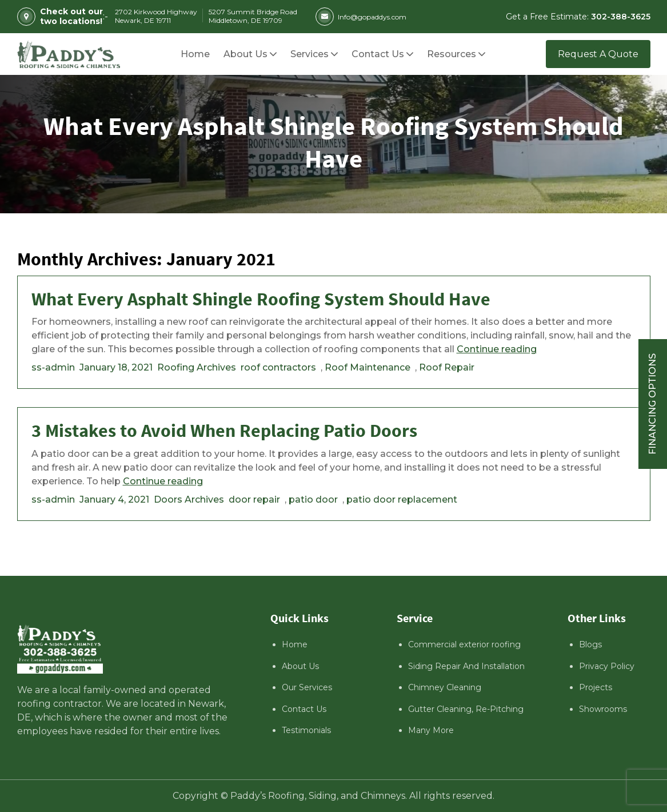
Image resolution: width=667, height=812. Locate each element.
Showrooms (603, 709)
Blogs (590, 644)
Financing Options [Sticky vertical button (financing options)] (652, 404)
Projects (596, 687)
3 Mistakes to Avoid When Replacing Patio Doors (224, 431)
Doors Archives (189, 499)
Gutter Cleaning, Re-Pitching (466, 709)
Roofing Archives (197, 367)
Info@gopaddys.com (361, 17)
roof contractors (278, 367)
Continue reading (497, 349)
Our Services (307, 687)
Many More (431, 730)
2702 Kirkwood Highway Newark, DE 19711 (156, 16)
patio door (313, 499)
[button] (452, 54)
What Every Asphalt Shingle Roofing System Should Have (261, 300)
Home (295, 644)
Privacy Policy (607, 666)
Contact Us (304, 709)
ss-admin (53, 367)
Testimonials (306, 730)
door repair (254, 499)
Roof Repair (447, 367)
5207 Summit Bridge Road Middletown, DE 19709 (253, 16)
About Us (300, 666)
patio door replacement (402, 499)
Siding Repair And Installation (466, 666)
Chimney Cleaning (445, 687)
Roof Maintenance (368, 367)
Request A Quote (598, 54)
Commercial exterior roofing (464, 644)
